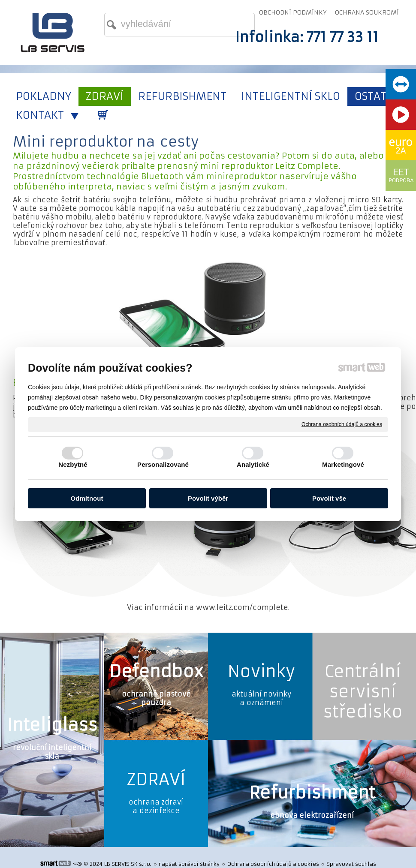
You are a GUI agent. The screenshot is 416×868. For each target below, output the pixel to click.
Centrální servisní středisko (363, 692)
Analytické (253, 464)
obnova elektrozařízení (312, 815)
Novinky (261, 671)
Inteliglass (52, 725)
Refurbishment (312, 793)
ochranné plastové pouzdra (156, 698)
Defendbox (156, 671)
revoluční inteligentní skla (52, 752)
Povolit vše (329, 498)
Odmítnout (87, 498)
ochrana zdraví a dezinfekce (156, 806)
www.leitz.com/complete (242, 607)
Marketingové (343, 464)
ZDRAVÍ (156, 779)
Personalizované (163, 464)
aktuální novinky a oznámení (261, 698)
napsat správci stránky (189, 864)
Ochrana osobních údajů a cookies (342, 424)
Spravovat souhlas (351, 864)
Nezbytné (73, 464)
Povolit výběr (208, 498)
